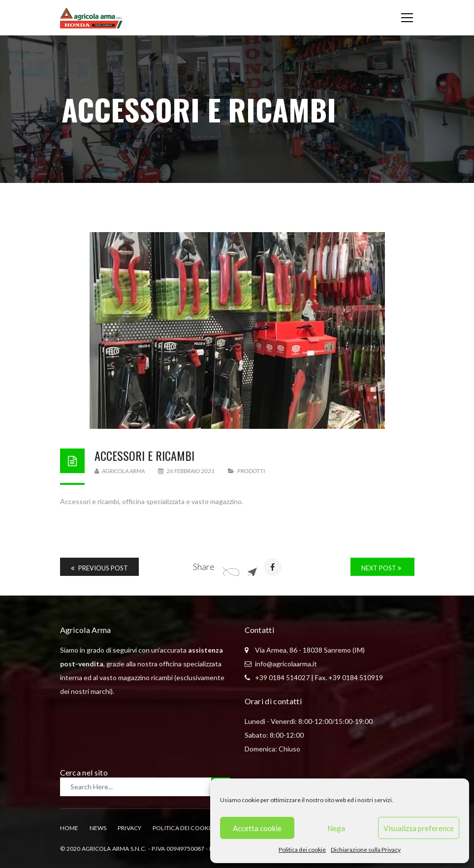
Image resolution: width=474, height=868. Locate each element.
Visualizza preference (419, 828)
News (98, 828)
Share (204, 567)
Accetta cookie (257, 828)
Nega (336, 828)
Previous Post (99, 568)
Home (69, 828)
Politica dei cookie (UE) (190, 828)
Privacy (130, 828)
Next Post (381, 568)
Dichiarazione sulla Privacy (366, 850)
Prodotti (251, 471)
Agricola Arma (120, 471)
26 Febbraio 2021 (187, 471)
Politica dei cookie (302, 850)
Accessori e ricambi (144, 455)
